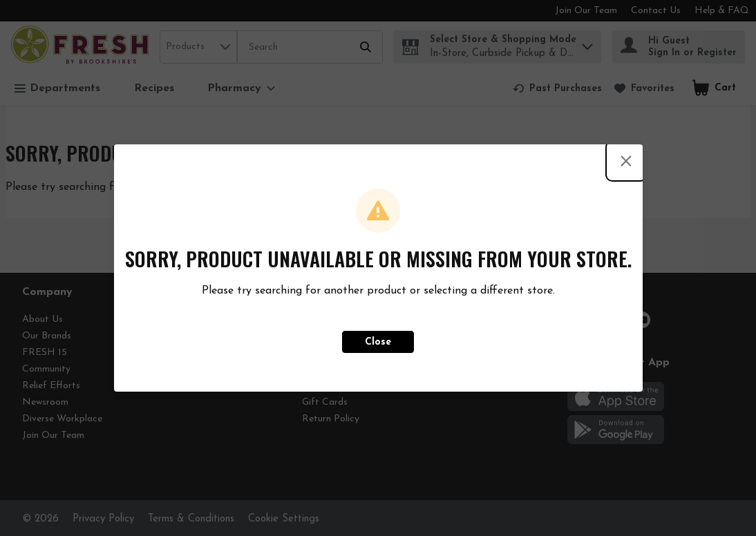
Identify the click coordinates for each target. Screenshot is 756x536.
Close (378, 342)
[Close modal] (626, 161)
